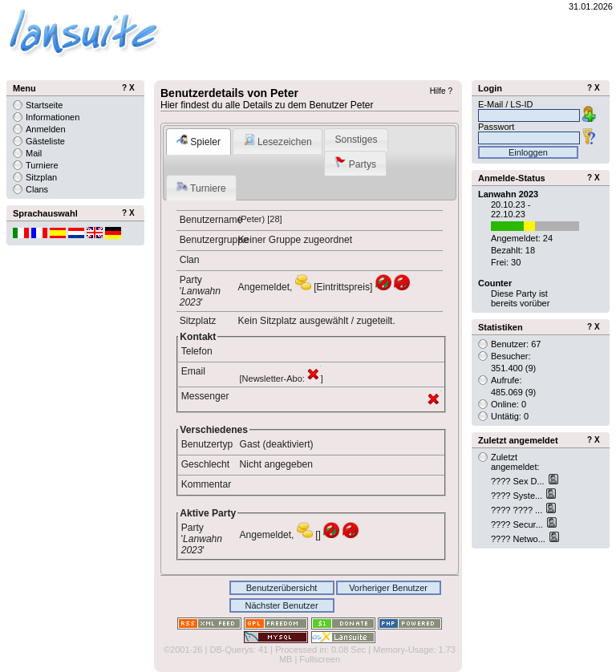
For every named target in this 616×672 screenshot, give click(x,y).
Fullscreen (320, 659)
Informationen (53, 117)
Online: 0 (509, 404)
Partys (355, 163)
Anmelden (46, 129)
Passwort (496, 127)
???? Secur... (518, 524)
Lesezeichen (278, 141)
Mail (34, 153)
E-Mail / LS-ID (505, 104)
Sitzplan (41, 177)
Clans (37, 189)
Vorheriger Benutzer (388, 588)
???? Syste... (518, 496)
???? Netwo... (519, 539)
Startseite (44, 105)
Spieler (199, 141)
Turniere (201, 187)
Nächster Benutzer (281, 605)
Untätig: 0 (510, 416)
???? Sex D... (519, 481)
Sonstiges (356, 140)
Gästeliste (45, 141)
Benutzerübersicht (282, 588)
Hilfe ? (441, 91)
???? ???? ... (518, 510)
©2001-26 (183, 650)
